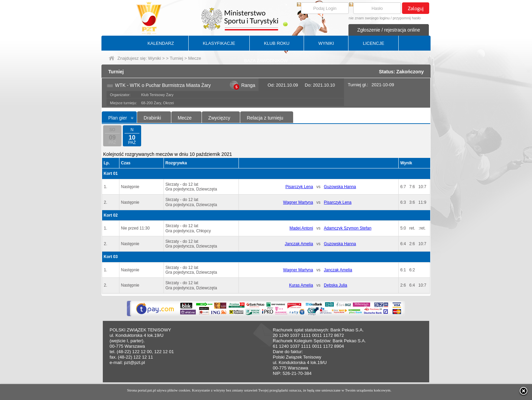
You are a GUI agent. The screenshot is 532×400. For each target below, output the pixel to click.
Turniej (176, 58)
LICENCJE (373, 43)
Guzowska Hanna (340, 187)
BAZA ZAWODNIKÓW (266, 61)
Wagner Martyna (298, 202)
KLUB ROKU (277, 43)
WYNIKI (326, 43)
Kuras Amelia (301, 285)
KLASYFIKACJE (219, 43)
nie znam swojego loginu (369, 18)
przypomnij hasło (407, 18)
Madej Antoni (301, 228)
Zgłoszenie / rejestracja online (389, 30)
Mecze (185, 118)
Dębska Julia (336, 285)
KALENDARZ (161, 43)
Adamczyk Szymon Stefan (348, 228)
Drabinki (152, 118)
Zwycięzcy (219, 118)
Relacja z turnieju (265, 118)
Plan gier (118, 118)
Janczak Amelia (299, 244)
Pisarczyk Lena (299, 187)
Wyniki (154, 58)
